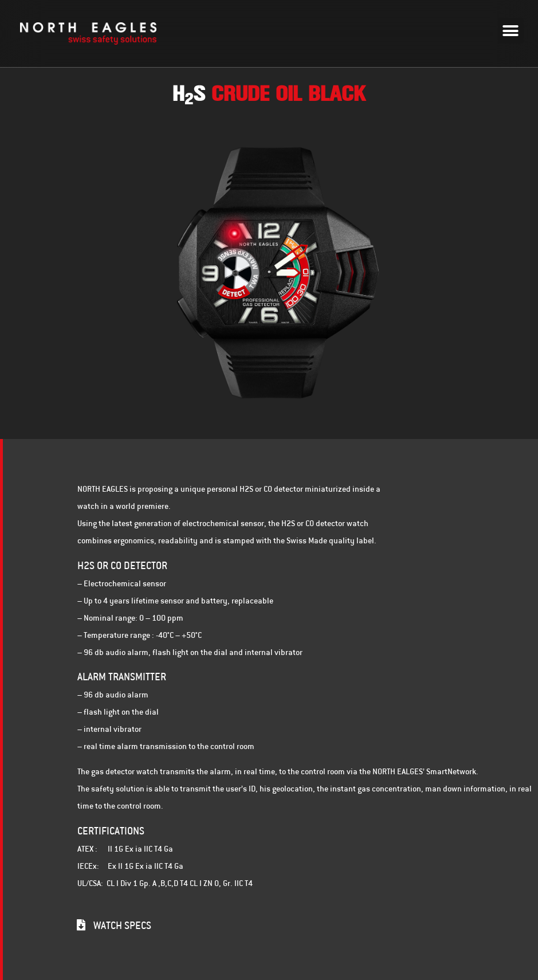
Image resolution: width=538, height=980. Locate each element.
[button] (511, 31)
